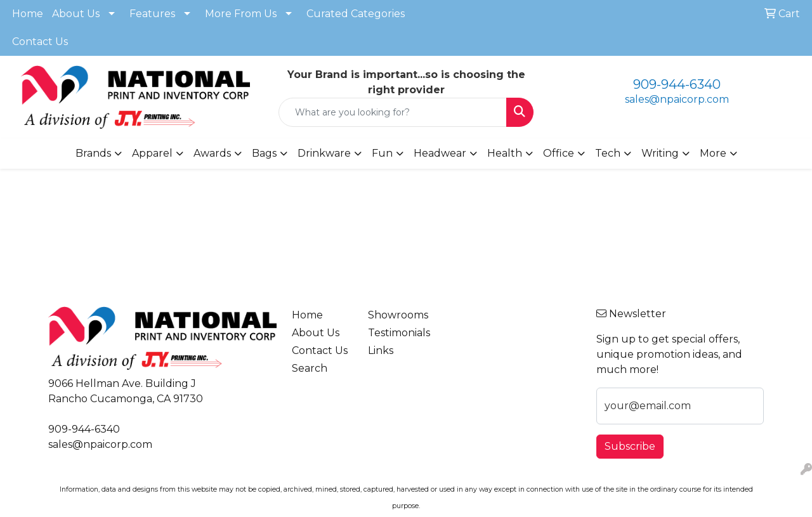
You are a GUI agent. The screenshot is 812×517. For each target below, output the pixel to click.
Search (310, 368)
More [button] (713, 153)
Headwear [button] (440, 153)
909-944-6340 (677, 84)
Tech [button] (608, 153)
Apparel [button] (152, 153)
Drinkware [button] (324, 153)
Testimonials (398, 333)
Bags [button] (264, 153)
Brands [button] (93, 153)
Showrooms (398, 315)
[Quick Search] (393, 112)
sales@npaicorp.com (677, 99)
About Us (76, 14)
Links (381, 350)
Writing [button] (660, 153)
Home (28, 14)
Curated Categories (356, 14)
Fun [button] (382, 153)
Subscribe (630, 446)
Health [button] (505, 153)
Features (152, 14)
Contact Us (40, 42)
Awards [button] (212, 153)
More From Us (241, 14)
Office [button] (559, 153)
